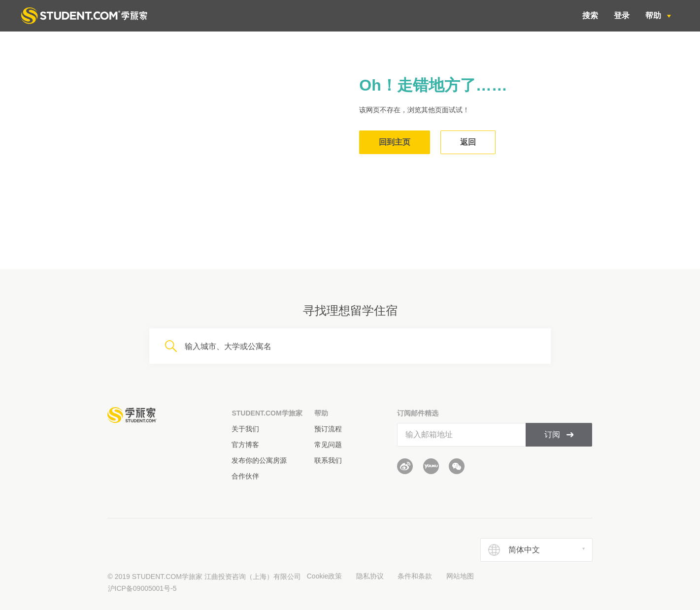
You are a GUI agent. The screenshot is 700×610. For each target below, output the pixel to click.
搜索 (590, 16)
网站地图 (460, 576)
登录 (622, 16)
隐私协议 (370, 576)
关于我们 (245, 429)
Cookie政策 (325, 576)
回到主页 (395, 142)
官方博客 (245, 445)
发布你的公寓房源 (259, 460)
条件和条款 (415, 576)
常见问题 (328, 445)
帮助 (654, 16)
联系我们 (328, 460)
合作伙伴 (245, 476)
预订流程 (328, 429)
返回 (468, 142)
